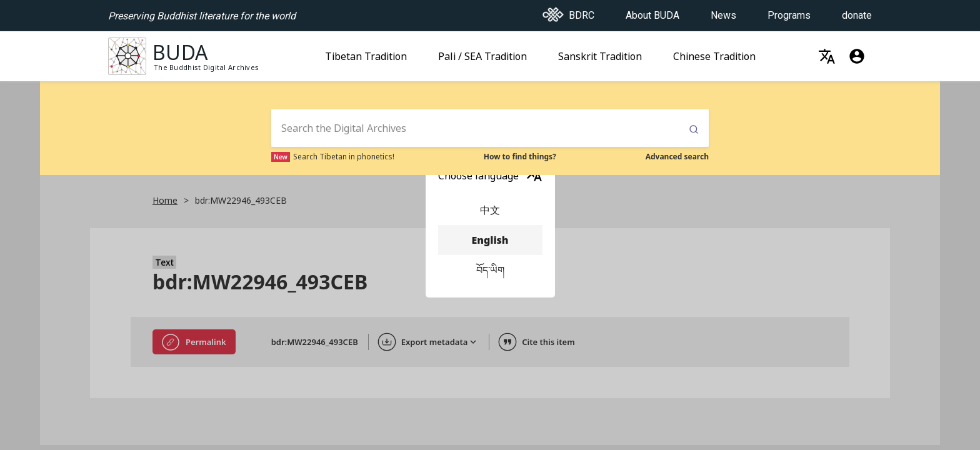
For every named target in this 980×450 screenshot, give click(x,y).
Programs (789, 12)
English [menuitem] (490, 240)
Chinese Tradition (714, 53)
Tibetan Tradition (366, 53)
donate (857, 12)
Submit (694, 130)
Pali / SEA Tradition (482, 53)
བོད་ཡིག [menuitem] (490, 270)
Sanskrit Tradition (600, 53)
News (723, 12)
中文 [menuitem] (490, 210)
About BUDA (652, 12)
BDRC (568, 12)
